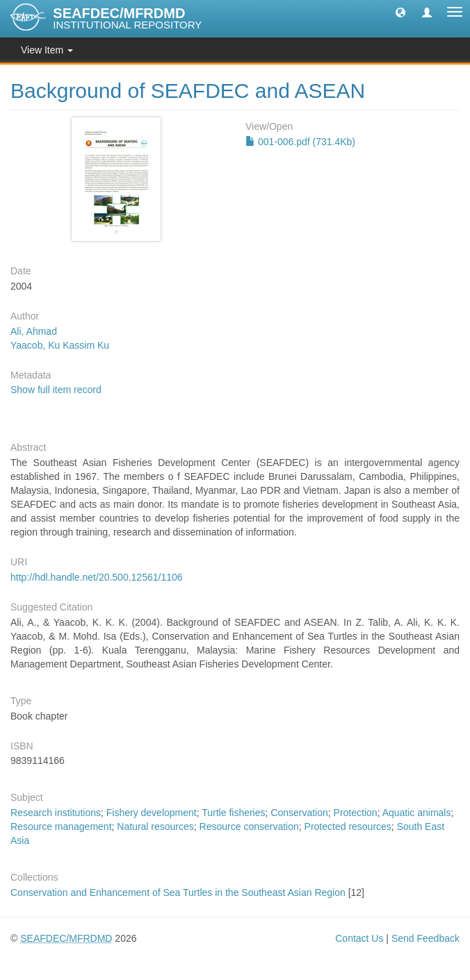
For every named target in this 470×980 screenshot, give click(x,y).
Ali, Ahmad (34, 331)
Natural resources (155, 827)
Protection (356, 813)
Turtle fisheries (233, 813)
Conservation (299, 813)
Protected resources (348, 827)
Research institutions (56, 813)
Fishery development (152, 813)
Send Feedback (426, 938)
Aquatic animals (417, 813)
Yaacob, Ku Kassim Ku (60, 345)
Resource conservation (249, 827)
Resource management (61, 827)
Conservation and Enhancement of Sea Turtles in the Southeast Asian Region (178, 892)
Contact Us (359, 938)
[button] (400, 12)
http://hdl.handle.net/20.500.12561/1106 (97, 577)
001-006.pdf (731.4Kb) (300, 142)
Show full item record (56, 390)
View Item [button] (47, 50)
